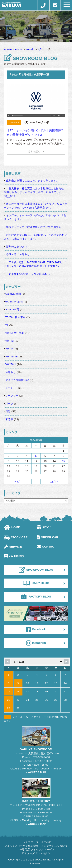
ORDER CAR (48, 537)
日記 (8, 411)
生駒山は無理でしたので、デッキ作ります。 (32, 181)
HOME (12, 527)
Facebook (36, 629)
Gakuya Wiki (13, 294)
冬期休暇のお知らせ (18, 254)
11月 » (54, 482)
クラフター (12, 396)
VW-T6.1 (11, 364)
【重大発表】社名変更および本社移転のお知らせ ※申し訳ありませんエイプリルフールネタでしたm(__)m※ (35, 192)
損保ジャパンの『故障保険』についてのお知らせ (35, 227)
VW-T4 (10, 349)
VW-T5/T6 (12, 357)
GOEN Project (14, 302)
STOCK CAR (16, 537)
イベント (11, 388)
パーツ (9, 404)
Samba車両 (12, 310)
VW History (14, 556)
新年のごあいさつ (17, 247)
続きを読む (36, 152)
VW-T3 (10, 341)
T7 (7, 325)
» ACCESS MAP (36, 772)
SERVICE (13, 546)
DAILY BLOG (36, 583)
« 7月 (18, 482)
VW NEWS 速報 (15, 333)
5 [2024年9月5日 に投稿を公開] (36, 456)
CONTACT (46, 546)
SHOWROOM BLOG (36, 570)
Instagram (36, 643)
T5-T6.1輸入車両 (15, 317)
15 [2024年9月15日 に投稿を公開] (64, 461)
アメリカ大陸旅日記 (17, 380)
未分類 (9, 419)
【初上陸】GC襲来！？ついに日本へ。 (29, 274)
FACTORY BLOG (36, 597)
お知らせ (11, 372)
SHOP (44, 527)
